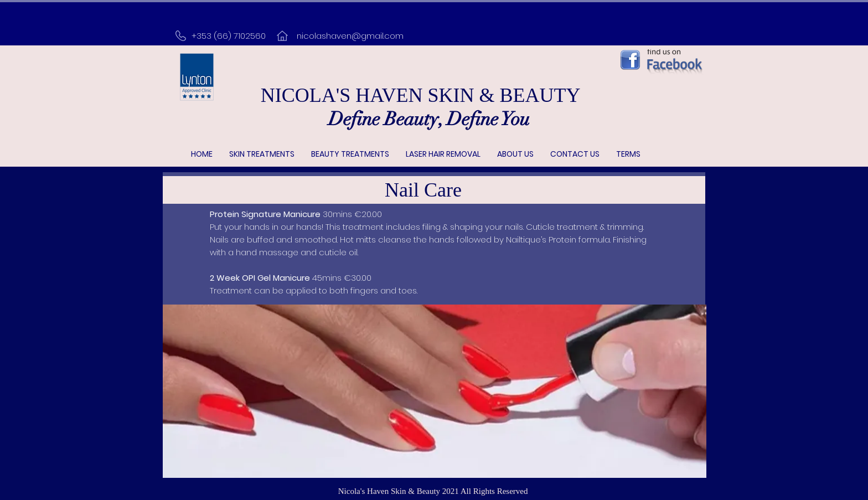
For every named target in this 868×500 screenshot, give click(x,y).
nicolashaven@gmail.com (350, 36)
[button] (262, 154)
